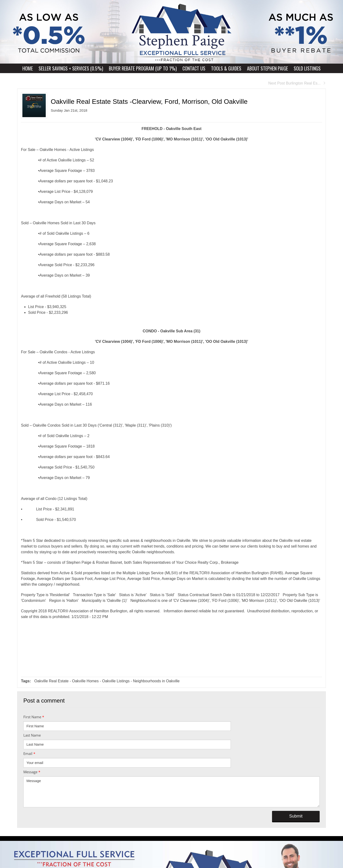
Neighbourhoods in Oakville (156, 681)
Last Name (32, 735)
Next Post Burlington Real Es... (297, 83)
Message (32, 772)
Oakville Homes (85, 681)
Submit (296, 816)
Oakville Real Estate (51, 681)
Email (29, 753)
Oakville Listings (116, 681)
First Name (34, 717)
